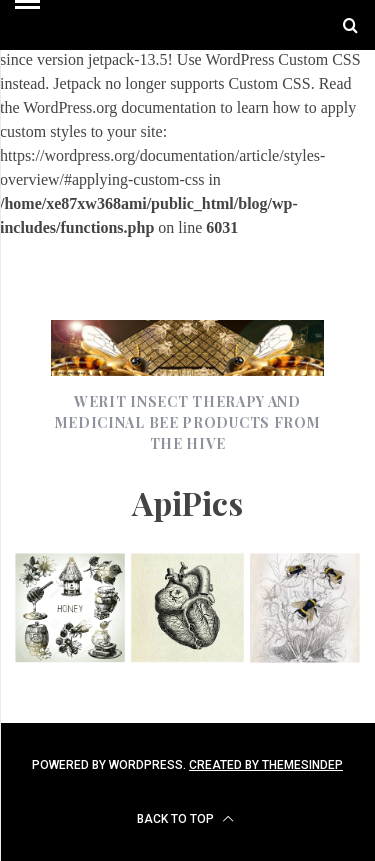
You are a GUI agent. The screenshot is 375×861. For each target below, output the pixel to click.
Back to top (185, 819)
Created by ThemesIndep (266, 765)
